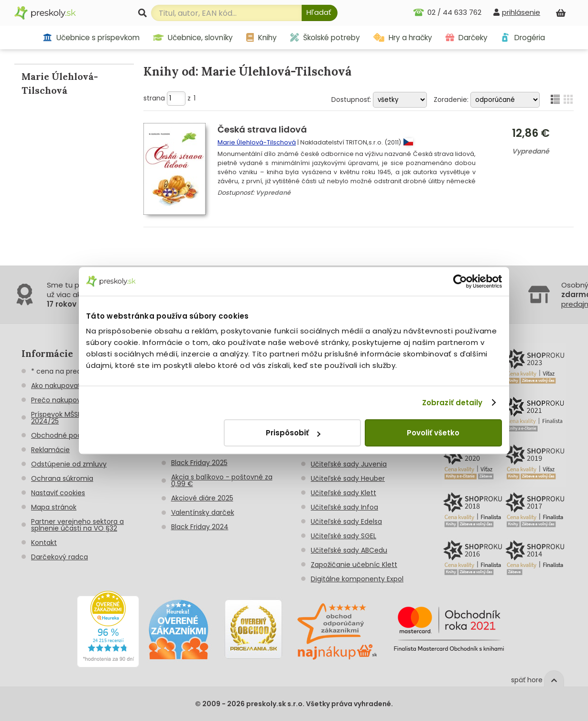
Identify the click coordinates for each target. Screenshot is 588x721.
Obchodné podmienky (69, 435)
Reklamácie (50, 450)
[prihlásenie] (517, 12)
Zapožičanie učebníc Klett (354, 565)
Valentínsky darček (203, 512)
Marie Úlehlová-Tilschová (257, 142)
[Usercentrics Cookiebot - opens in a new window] (460, 281)
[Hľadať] (320, 13)
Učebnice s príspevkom (91, 38)
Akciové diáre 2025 (202, 498)
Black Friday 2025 (199, 463)
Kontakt (44, 543)
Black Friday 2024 (200, 527)
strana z (169, 98)
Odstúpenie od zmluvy (69, 464)
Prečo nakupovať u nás (69, 400)
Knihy (261, 38)
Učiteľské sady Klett (343, 493)
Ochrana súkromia (62, 478)
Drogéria (523, 38)
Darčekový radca (60, 557)
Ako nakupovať (56, 386)
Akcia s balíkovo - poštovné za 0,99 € (222, 480)
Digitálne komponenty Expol (357, 579)
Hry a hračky (403, 38)
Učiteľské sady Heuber (348, 478)
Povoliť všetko (433, 433)
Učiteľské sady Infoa (344, 507)
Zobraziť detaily (452, 403)
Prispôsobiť (293, 433)
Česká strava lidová (262, 129)
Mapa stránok (54, 507)
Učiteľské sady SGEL (343, 536)
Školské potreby (325, 38)
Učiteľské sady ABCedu (349, 550)
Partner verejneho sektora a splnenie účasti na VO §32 (77, 525)
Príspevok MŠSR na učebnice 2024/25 (78, 418)
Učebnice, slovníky (193, 38)
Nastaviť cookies (58, 493)
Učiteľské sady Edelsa (346, 521)
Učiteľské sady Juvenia (349, 464)
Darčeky (467, 38)
